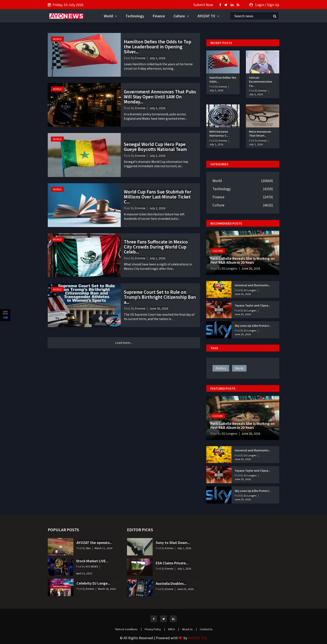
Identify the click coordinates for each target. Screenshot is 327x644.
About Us (189, 629)
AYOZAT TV (208, 16)
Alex (88, 548)
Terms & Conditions (128, 629)
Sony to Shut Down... (173, 542)
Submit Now (203, 5)
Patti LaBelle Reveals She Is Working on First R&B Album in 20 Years (243, 260)
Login (260, 5)
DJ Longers (229, 268)
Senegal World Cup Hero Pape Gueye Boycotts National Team (155, 147)
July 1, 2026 (157, 258)
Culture (181, 16)
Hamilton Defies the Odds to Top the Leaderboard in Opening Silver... (158, 47)
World (110, 16)
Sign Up (273, 5)
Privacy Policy (155, 629)
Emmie (140, 58)
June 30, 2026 (159, 308)
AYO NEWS (91, 566)
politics (221, 368)
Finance (159, 16)
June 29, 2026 (243, 294)
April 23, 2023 (84, 573)
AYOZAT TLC (198, 638)
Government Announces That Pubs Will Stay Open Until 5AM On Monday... (160, 97)
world (239, 368)
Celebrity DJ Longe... (93, 583)
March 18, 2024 (107, 589)
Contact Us (206, 629)
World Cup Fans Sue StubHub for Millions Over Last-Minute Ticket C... (158, 197)
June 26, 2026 (251, 268)
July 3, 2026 (157, 58)
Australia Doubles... (171, 583)
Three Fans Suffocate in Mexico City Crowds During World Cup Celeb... (156, 247)
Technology (135, 16)
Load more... (124, 343)
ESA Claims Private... (172, 563)
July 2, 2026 (157, 156)
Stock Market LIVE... (92, 561)
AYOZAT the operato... (94, 542)
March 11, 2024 (104, 548)
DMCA (174, 629)
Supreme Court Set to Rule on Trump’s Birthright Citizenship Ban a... (160, 297)
